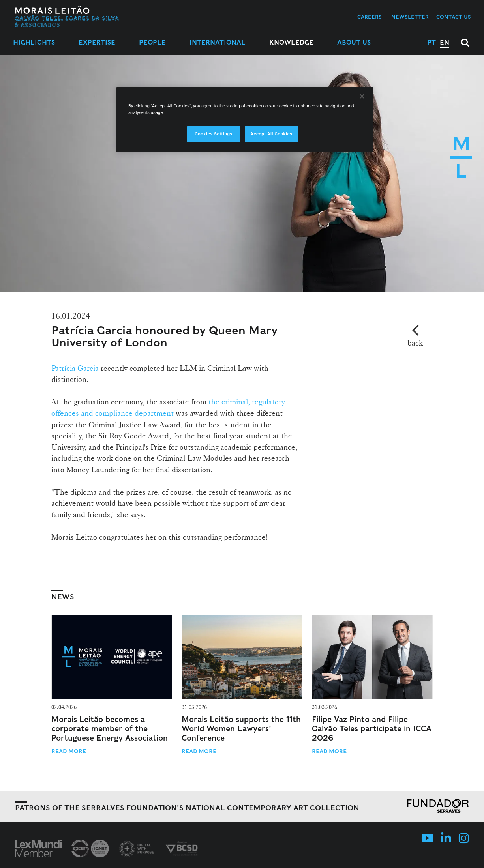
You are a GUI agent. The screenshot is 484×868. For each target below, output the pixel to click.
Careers (370, 17)
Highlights (34, 42)
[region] (245, 120)
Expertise (97, 42)
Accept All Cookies (271, 134)
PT (431, 42)
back (415, 343)
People (152, 42)
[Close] (362, 96)
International (218, 42)
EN (445, 42)
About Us (354, 42)
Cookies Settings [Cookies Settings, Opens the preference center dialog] (214, 134)
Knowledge (291, 42)
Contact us (454, 17)
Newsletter (410, 17)
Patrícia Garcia (75, 368)
